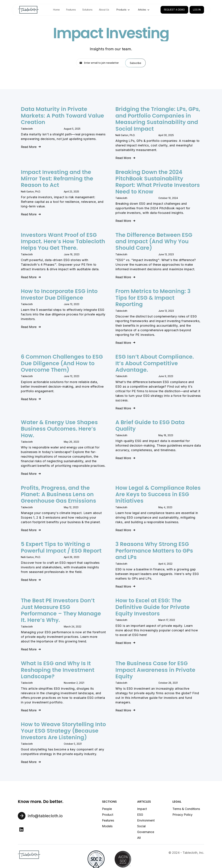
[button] (123, 10)
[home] (28, 10)
